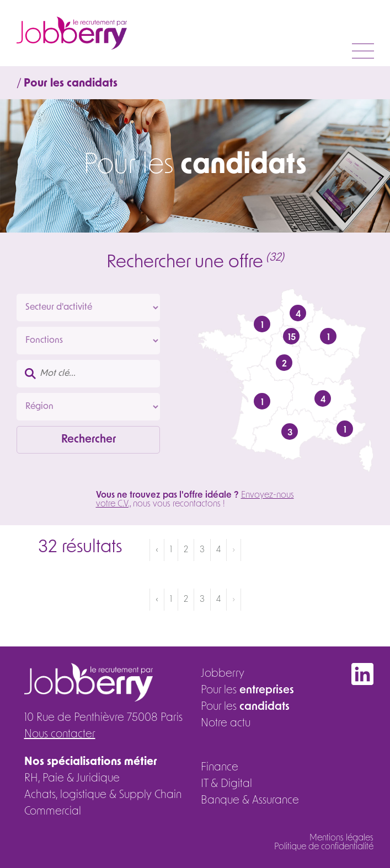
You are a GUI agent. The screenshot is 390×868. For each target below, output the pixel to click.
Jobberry (223, 674)
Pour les (247, 691)
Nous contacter (60, 735)
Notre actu (226, 724)
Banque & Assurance (250, 801)
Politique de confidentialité (324, 847)
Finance (220, 768)
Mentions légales (341, 838)
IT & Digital (226, 784)
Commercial (53, 812)
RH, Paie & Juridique (72, 779)
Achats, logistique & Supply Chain (103, 795)
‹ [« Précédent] (157, 550)
